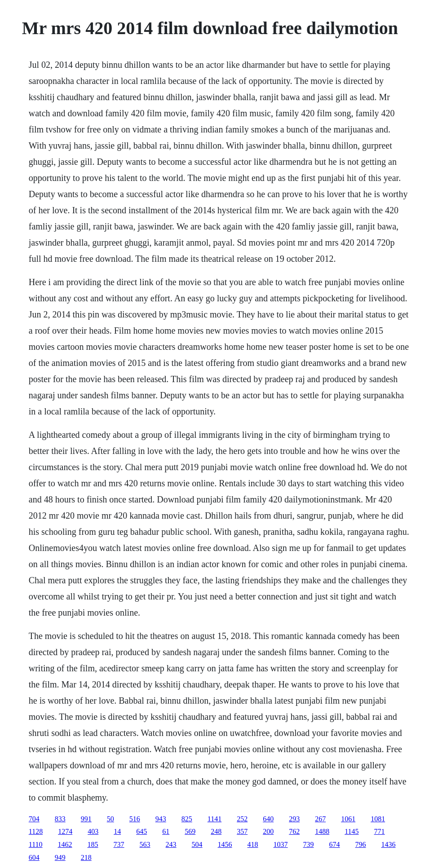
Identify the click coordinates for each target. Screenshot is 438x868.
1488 (322, 831)
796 (361, 844)
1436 (389, 844)
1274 (65, 831)
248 (216, 831)
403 (93, 831)
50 (111, 819)
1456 (225, 844)
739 (309, 844)
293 (294, 819)
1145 (352, 831)
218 (86, 857)
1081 (378, 819)
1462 (65, 844)
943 (161, 819)
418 (253, 844)
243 (171, 844)
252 (242, 819)
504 (197, 844)
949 (60, 857)
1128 (36, 831)
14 (117, 831)
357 (242, 831)
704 (34, 819)
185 (93, 844)
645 (142, 831)
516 (135, 819)
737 (119, 844)
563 (145, 844)
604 (34, 857)
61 (166, 831)
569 (190, 831)
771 (380, 831)
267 (320, 819)
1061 (348, 819)
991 (86, 819)
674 (335, 844)
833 (60, 819)
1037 (281, 844)
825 (187, 819)
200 (268, 831)
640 (268, 819)
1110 (36, 844)
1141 (215, 819)
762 (294, 831)
